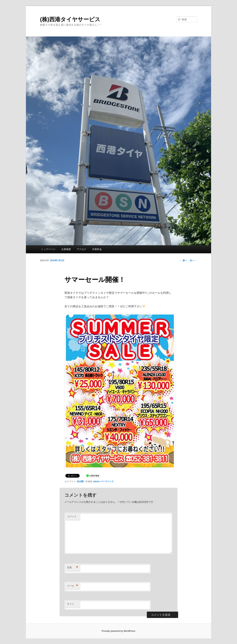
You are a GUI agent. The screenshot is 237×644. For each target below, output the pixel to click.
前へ (183, 260)
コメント (72, 516)
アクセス (81, 249)
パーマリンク (107, 481)
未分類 (80, 481)
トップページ (48, 249)
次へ (193, 260)
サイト (71, 604)
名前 (72, 568)
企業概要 (66, 249)
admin (96, 481)
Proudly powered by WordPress (118, 631)
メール (72, 586)
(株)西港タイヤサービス (70, 19)
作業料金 (97, 249)
